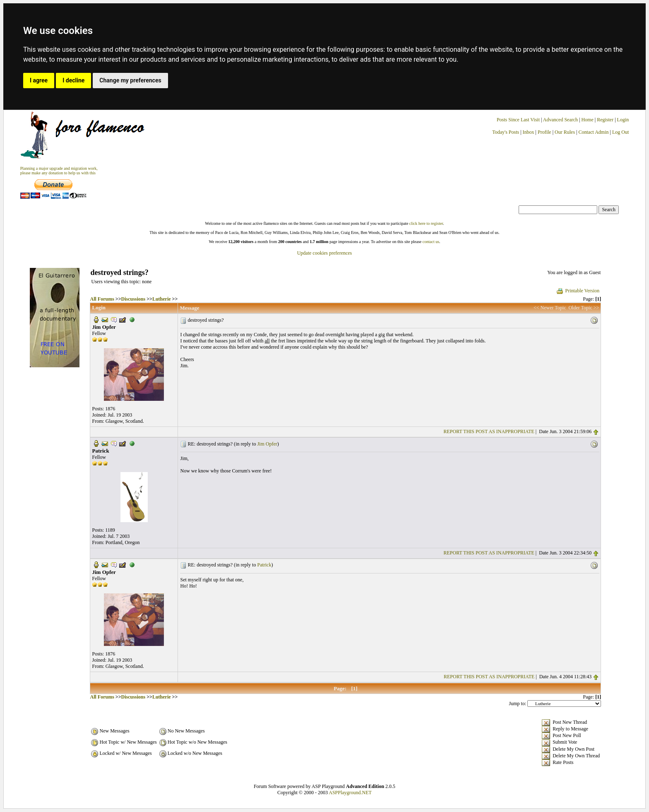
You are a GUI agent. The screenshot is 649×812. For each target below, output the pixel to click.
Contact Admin (594, 132)
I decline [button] (73, 80)
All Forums (102, 299)
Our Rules (565, 132)
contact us (431, 242)
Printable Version (578, 291)
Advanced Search (560, 120)
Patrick (264, 565)
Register (606, 120)
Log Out (620, 132)
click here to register (426, 223)
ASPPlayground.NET (350, 793)
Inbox (529, 132)
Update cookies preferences (325, 253)
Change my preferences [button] (130, 80)
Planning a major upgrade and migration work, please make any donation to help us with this (59, 171)
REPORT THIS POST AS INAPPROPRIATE (489, 431)
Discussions (133, 299)
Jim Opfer (267, 444)
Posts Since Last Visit (518, 120)
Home (587, 120)
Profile (544, 132)
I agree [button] (39, 80)
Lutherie (162, 299)
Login (623, 120)
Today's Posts (506, 132)
